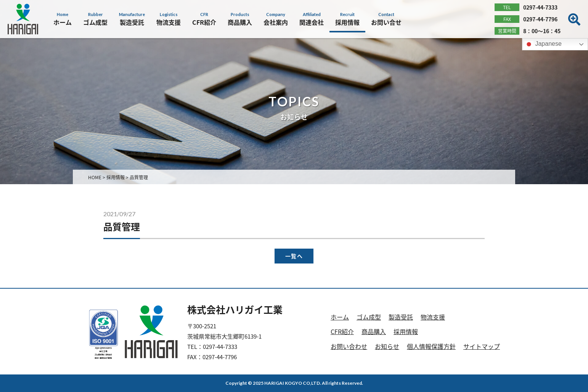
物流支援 (433, 317)
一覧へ (294, 256)
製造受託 (401, 317)
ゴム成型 (369, 317)
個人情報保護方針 (431, 346)
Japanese (543, 44)
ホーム (340, 317)
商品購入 (374, 331)
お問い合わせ (349, 346)
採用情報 (406, 331)
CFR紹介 (342, 331)
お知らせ (387, 346)
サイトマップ (482, 346)
